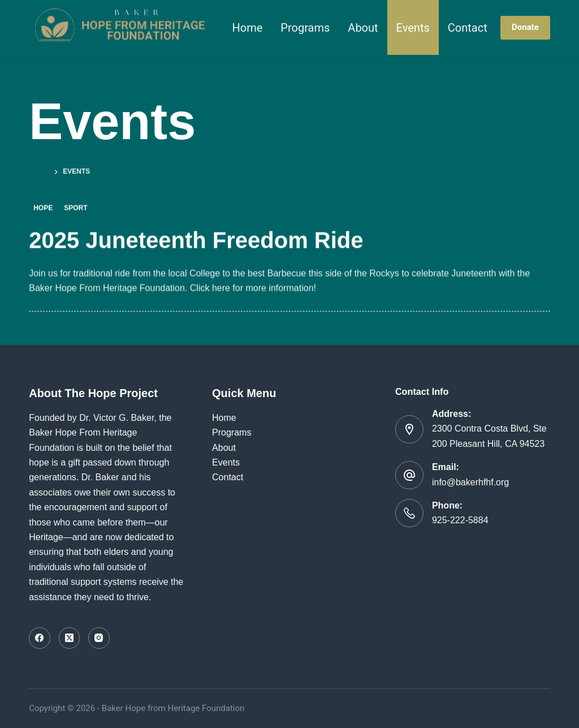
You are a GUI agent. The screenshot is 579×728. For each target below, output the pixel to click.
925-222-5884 (460, 520)
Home (248, 28)
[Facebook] (40, 638)
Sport (75, 209)
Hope (43, 209)
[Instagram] (99, 638)
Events (413, 28)
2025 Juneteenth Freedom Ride (196, 240)
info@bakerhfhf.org (470, 482)
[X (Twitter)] (70, 638)
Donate (525, 27)
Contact (468, 28)
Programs (305, 28)
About (363, 28)
